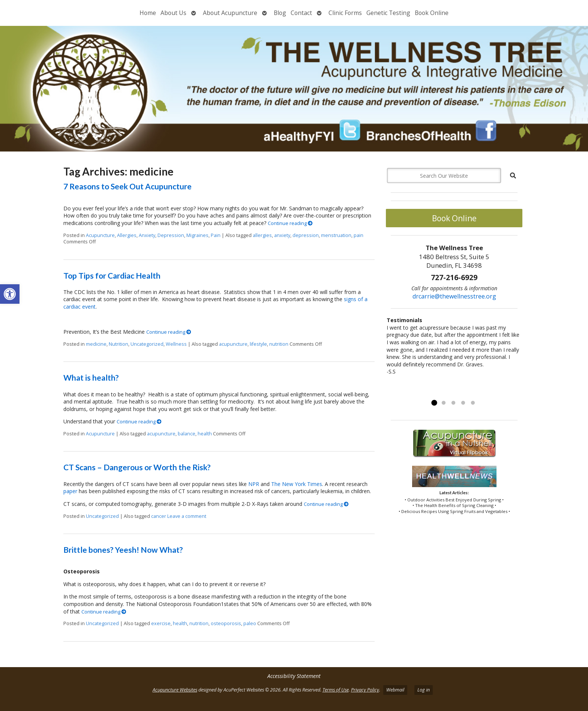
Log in (424, 690)
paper (70, 491)
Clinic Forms (345, 13)
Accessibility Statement (294, 676)
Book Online (432, 13)
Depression (171, 235)
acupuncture (233, 344)
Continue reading (290, 223)
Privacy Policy (365, 690)
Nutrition (118, 344)
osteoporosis (226, 623)
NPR (254, 484)
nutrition (279, 344)
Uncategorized (147, 344)
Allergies (127, 235)
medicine (96, 344)
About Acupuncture (230, 13)
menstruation (336, 235)
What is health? (91, 377)
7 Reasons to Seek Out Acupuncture (127, 186)
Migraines (197, 235)
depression (306, 235)
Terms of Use (336, 690)
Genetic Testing (388, 13)
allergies (262, 235)
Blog (280, 13)
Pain (216, 235)
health (205, 434)
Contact (301, 13)
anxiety (282, 235)
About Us (173, 13)
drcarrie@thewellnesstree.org (454, 296)
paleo (250, 623)
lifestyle (258, 344)
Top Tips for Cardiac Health (112, 275)
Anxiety (147, 235)
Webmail (395, 690)
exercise (161, 623)
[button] (10, 294)
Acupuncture (100, 235)
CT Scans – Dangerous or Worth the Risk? (137, 467)
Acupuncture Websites (175, 690)
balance (187, 434)
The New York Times (297, 484)
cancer (159, 516)
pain (358, 235)
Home (148, 13)
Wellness (176, 344)
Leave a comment (187, 516)
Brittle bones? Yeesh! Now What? (123, 550)
